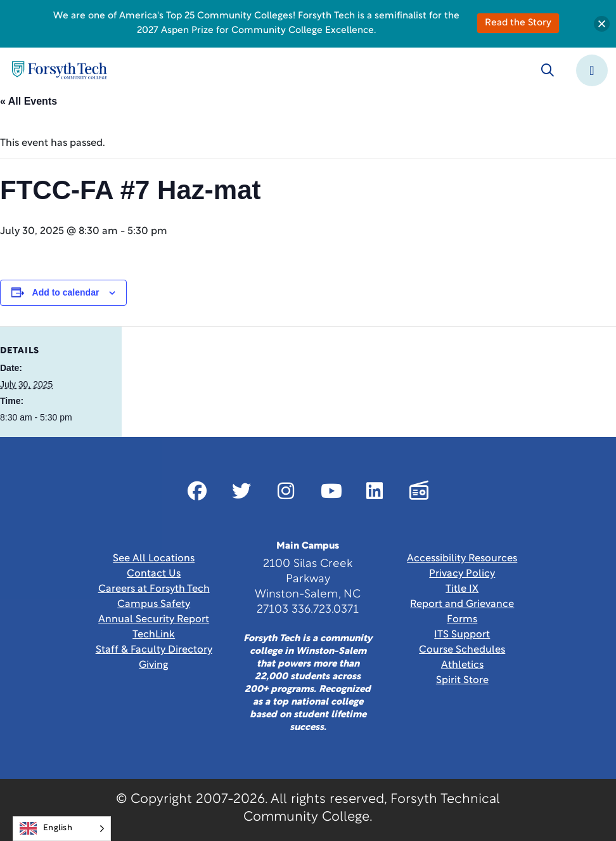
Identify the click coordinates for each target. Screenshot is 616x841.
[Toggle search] (548, 70)
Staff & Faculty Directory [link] (154, 650)
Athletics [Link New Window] (462, 665)
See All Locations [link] (154, 559)
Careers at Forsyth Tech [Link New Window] (154, 589)
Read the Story (518, 23)
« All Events (29, 101)
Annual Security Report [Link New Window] (154, 620)
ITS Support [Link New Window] (462, 635)
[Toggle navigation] (592, 70)
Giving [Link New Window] (154, 665)
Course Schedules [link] (462, 650)
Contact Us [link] (154, 574)
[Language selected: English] (62, 829)
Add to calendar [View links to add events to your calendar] (66, 292)
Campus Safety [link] (154, 604)
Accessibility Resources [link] (462, 559)
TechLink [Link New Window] (154, 635)
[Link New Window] (197, 491)
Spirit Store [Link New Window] (462, 681)
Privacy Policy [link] (462, 574)
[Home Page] (60, 70)
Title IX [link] (462, 589)
